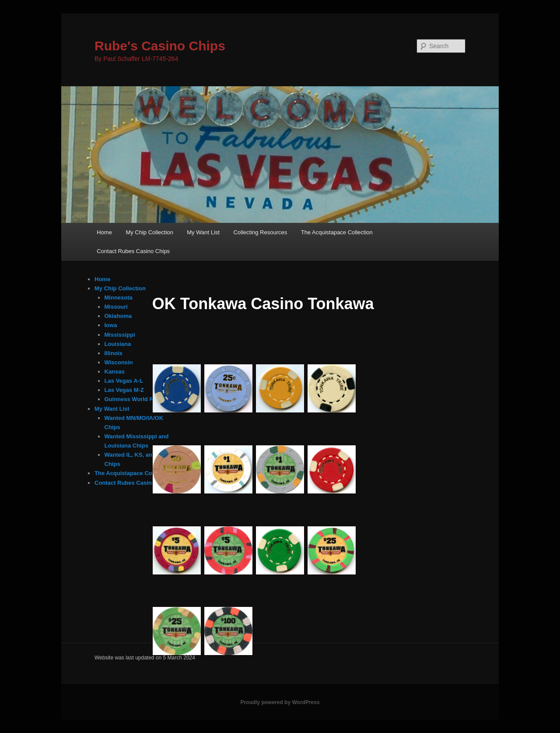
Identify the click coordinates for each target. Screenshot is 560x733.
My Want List (203, 232)
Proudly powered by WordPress (280, 702)
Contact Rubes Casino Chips (133, 251)
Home (104, 232)
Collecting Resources (260, 232)
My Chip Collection (149, 232)
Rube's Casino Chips (160, 46)
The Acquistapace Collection (337, 232)
